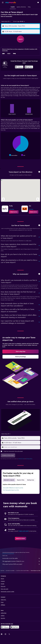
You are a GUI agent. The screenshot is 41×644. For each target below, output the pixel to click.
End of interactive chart (3, 113)
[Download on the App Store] (29, 67)
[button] (3, 3)
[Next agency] (38, 199)
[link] (14, 212)
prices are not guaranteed (8, 554)
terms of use (21, 459)
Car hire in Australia (10, 571)
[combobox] (6, 21)
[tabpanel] (20, 123)
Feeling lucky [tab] (31, 480)
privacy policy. (29, 459)
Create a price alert (23, 531)
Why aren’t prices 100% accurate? (21, 564)
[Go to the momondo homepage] (11, 2)
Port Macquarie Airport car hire (11, 490)
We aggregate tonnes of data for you (21, 561)
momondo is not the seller (21, 558)
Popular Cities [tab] (21, 480)
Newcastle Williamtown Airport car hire (13, 488)
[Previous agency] (3, 199)
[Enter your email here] (22, 447)
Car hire (2, 571)
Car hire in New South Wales (23, 571)
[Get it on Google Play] (19, 67)
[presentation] (29, 67)
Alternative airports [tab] (9, 480)
